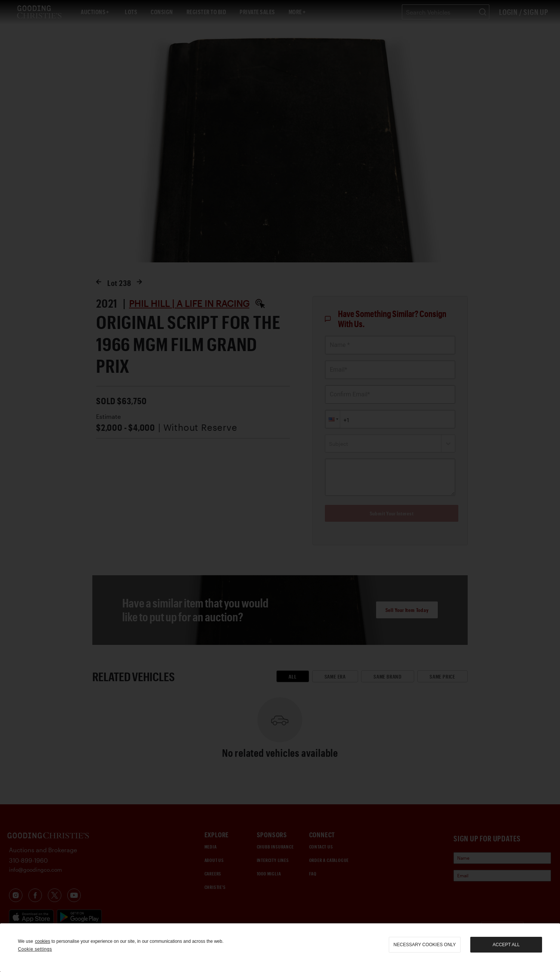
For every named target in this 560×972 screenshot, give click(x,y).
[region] (280, 948)
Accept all (506, 945)
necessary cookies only (425, 945)
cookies (42, 941)
